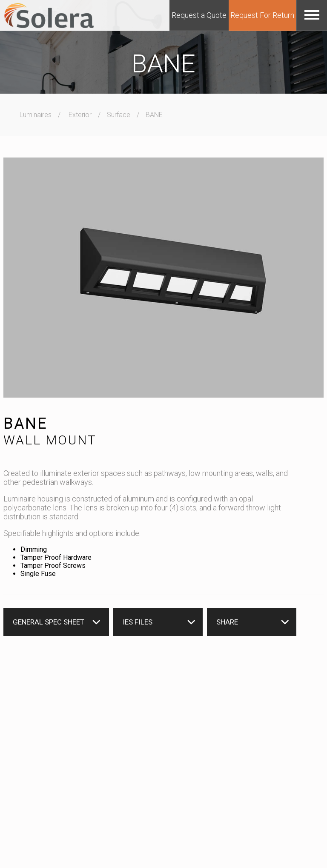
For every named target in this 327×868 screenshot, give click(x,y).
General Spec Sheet (49, 622)
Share (227, 622)
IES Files (138, 622)
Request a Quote (199, 15)
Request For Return (262, 15)
